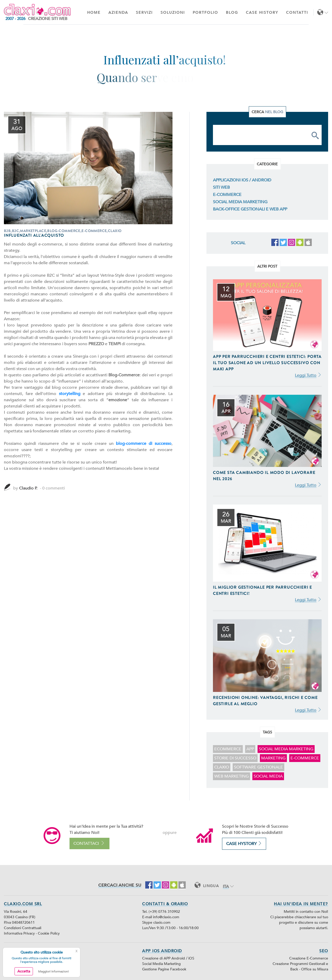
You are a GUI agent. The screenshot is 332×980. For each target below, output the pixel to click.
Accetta (24, 971)
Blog (232, 13)
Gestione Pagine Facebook (164, 969)
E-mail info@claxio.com (161, 917)
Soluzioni (173, 13)
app (250, 749)
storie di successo (235, 758)
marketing (273, 758)
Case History (262, 13)
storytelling (70, 394)
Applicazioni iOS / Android (242, 180)
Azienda (118, 13)
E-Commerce (227, 195)
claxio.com (162, 923)
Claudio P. (28, 488)
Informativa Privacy (20, 933)
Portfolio (205, 13)
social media (268, 776)
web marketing (231, 776)
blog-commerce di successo (144, 444)
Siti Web (221, 187)
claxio (222, 767)
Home (94, 13)
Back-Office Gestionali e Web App (250, 209)
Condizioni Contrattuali (23, 928)
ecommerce (228, 749)
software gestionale (258, 767)
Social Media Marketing (240, 202)
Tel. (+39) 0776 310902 (161, 912)
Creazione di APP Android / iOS (168, 958)
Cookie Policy (49, 933)
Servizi (144, 13)
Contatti (297, 13)
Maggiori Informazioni (53, 971)
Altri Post (267, 266)
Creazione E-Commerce (309, 958)
